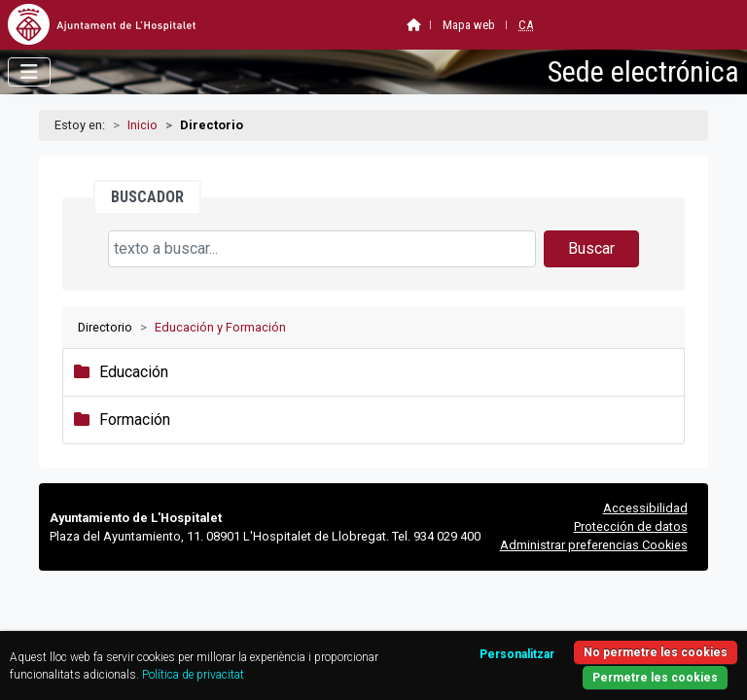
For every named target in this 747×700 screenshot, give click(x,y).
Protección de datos (631, 526)
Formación (135, 420)
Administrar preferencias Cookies (594, 545)
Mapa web (469, 25)
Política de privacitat (193, 675)
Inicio (142, 125)
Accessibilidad (645, 508)
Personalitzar (517, 654)
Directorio (105, 327)
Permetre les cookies (655, 678)
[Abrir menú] (29, 72)
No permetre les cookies (656, 652)
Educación (134, 372)
